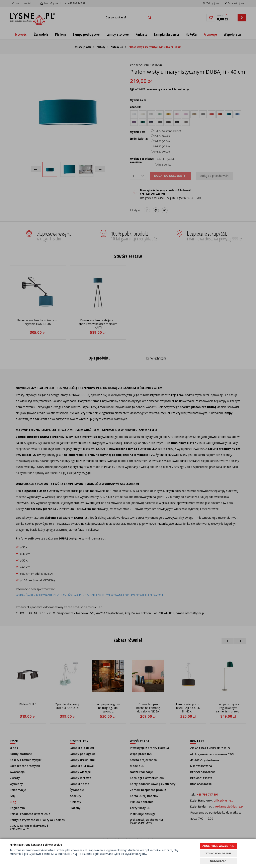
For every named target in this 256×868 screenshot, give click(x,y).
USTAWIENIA (218, 861)
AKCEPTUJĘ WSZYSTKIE (218, 846)
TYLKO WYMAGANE (218, 853)
